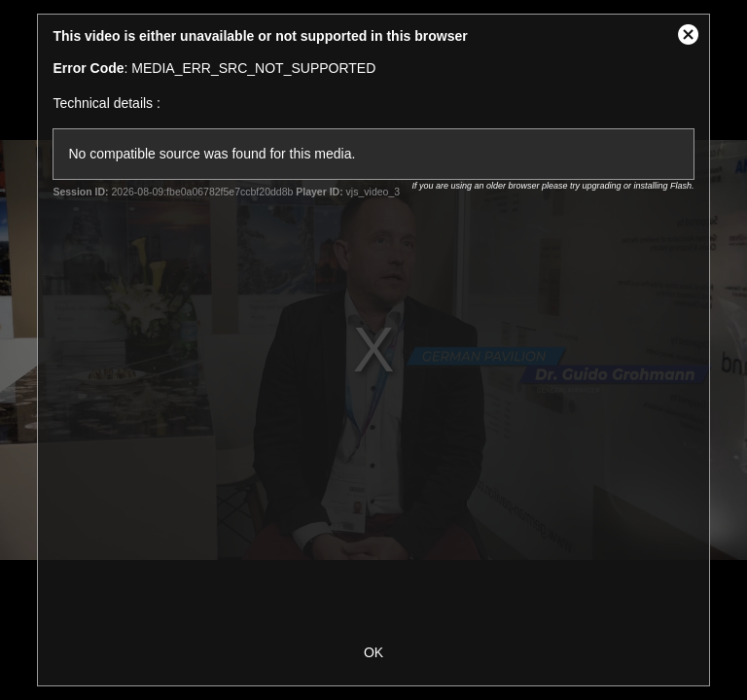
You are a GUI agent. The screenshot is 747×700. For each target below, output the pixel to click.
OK (373, 652)
